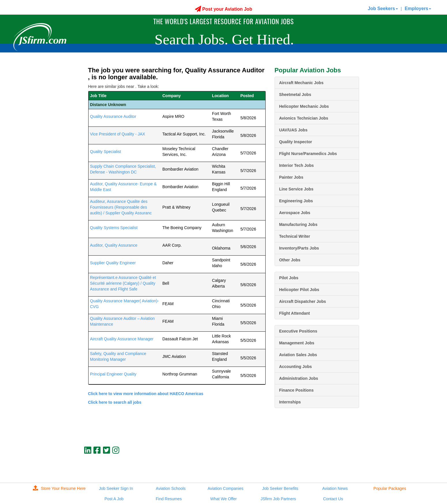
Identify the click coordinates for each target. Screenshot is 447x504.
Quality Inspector (296, 142)
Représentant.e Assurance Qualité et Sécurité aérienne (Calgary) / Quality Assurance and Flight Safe (123, 283)
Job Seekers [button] (383, 9)
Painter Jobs (291, 177)
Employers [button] (418, 9)
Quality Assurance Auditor (113, 116)
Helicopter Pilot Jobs (299, 290)
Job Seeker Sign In (116, 488)
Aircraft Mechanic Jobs (301, 83)
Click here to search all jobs (115, 402)
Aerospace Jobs (295, 213)
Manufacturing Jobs (298, 224)
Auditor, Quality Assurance (114, 245)
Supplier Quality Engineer (113, 263)
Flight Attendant (295, 313)
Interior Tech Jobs (296, 165)
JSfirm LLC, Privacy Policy (340, 470)
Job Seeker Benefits (280, 488)
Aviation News (335, 488)
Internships (290, 402)
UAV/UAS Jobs (293, 130)
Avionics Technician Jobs (304, 118)
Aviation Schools (171, 488)
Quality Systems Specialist (114, 228)
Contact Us (333, 499)
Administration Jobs (299, 378)
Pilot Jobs (289, 278)
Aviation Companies (226, 488)
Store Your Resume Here (59, 488)
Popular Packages (390, 488)
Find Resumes (169, 499)
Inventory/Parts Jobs (299, 248)
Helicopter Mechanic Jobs (304, 106)
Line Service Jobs (296, 189)
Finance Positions (296, 390)
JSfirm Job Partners (278, 499)
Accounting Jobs (296, 367)
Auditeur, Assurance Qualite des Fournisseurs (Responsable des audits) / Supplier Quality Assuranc (121, 207)
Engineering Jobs (296, 201)
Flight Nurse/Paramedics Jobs (308, 154)
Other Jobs (290, 260)
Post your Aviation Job (224, 9)
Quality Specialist (105, 152)
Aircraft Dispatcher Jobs (303, 301)
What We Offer (223, 499)
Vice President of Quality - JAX (118, 134)
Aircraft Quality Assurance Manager (122, 339)
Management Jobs (297, 343)
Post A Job (114, 499)
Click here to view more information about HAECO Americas (146, 394)
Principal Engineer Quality (113, 374)
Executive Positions (298, 331)
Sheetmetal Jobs (295, 95)
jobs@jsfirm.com (348, 465)
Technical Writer (295, 236)
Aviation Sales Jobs (298, 355)
